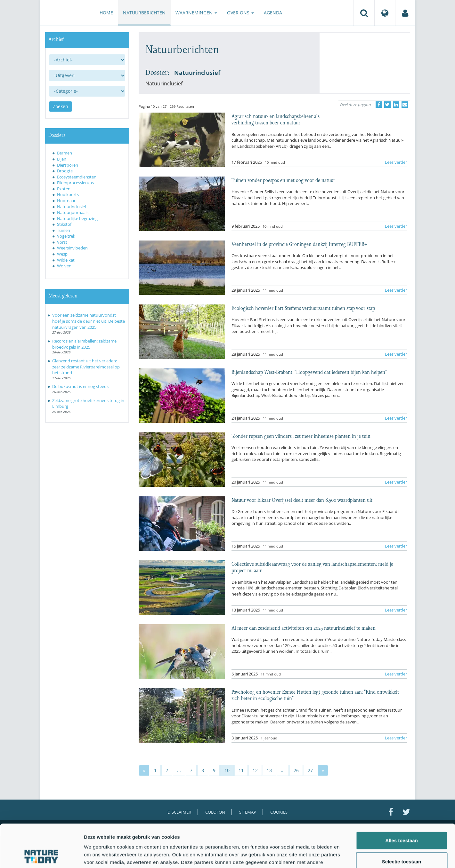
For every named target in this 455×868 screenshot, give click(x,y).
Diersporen (68, 165)
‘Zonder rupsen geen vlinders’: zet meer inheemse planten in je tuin (301, 436)
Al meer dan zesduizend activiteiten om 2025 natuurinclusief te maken (304, 627)
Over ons (240, 13)
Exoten (64, 189)
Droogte (65, 171)
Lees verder (396, 162)
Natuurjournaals (73, 212)
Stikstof (64, 224)
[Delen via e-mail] (405, 105)
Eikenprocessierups (75, 183)
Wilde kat (66, 260)
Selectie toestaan (402, 821)
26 (296, 770)
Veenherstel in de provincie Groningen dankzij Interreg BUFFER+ (299, 244)
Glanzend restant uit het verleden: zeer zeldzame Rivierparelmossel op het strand (86, 367)
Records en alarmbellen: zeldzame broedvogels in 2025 (84, 344)
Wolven (64, 266)
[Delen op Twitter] (387, 105)
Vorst (62, 242)
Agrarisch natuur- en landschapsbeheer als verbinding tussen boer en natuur (276, 119)
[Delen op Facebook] (379, 105)
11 (241, 770)
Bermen (65, 153)
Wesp (62, 254)
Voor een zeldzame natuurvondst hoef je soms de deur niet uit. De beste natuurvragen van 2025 (89, 321)
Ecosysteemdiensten (77, 177)
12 (255, 770)
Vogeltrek (66, 236)
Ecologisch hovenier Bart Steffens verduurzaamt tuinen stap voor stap (303, 308)
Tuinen (64, 230)
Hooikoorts (68, 194)
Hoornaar (66, 201)
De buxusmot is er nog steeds (80, 386)
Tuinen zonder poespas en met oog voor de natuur (283, 180)
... (179, 770)
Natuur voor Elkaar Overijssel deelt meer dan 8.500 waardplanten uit (302, 500)
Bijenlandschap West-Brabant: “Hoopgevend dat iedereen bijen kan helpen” (309, 372)
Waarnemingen (196, 13)
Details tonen (346, 855)
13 (269, 770)
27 (310, 770)
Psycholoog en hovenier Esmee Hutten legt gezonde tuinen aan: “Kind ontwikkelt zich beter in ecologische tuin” (315, 695)
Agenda (273, 13)
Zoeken (61, 106)
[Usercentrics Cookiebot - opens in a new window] (41, 856)
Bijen (62, 159)
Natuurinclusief (72, 207)
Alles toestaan (402, 800)
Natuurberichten (144, 13)
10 (227, 770)
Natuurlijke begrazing (77, 218)
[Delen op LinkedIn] (396, 105)
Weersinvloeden (72, 248)
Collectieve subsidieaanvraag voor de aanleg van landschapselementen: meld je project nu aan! (312, 567)
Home (106, 13)
